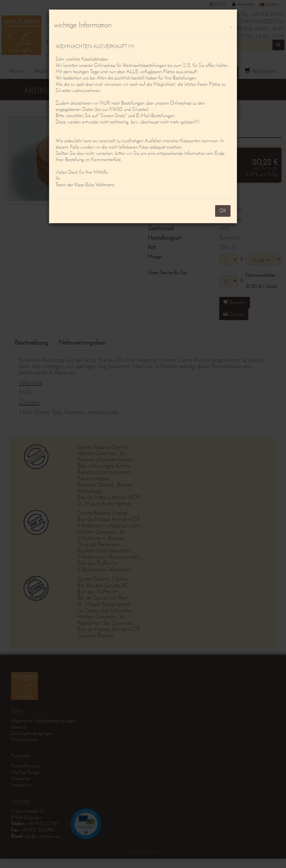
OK (223, 211)
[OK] (231, 26)
